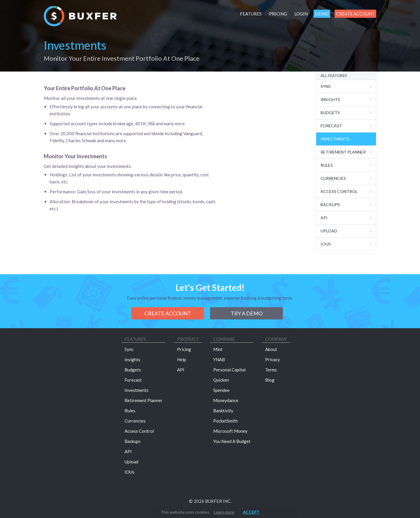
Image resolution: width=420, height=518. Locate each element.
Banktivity (223, 411)
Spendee (221, 390)
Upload (329, 231)
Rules (327, 165)
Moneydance (226, 400)
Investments (335, 139)
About (271, 349)
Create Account (355, 14)
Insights (330, 99)
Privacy (273, 359)
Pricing (278, 14)
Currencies (333, 178)
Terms (271, 370)
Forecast (331, 126)
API (128, 451)
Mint (218, 349)
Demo (322, 14)
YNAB (219, 359)
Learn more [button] (224, 512)
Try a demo (247, 313)
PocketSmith (225, 421)
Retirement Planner (343, 152)
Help (182, 359)
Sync (326, 86)
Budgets (330, 113)
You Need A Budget (232, 441)
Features (251, 14)
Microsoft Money (230, 431)
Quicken (221, 380)
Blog (270, 380)
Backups (330, 205)
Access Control (339, 191)
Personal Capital (229, 370)
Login (301, 14)
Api (324, 218)
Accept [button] (251, 512)
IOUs (326, 244)
